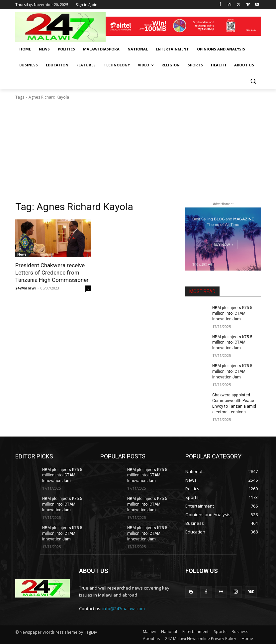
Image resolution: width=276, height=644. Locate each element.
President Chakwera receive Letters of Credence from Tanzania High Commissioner (52, 273)
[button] (253, 81)
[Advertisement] (138, 150)
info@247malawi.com (124, 608)
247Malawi (26, 288)
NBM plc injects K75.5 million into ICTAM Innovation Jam (232, 313)
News (22, 254)
